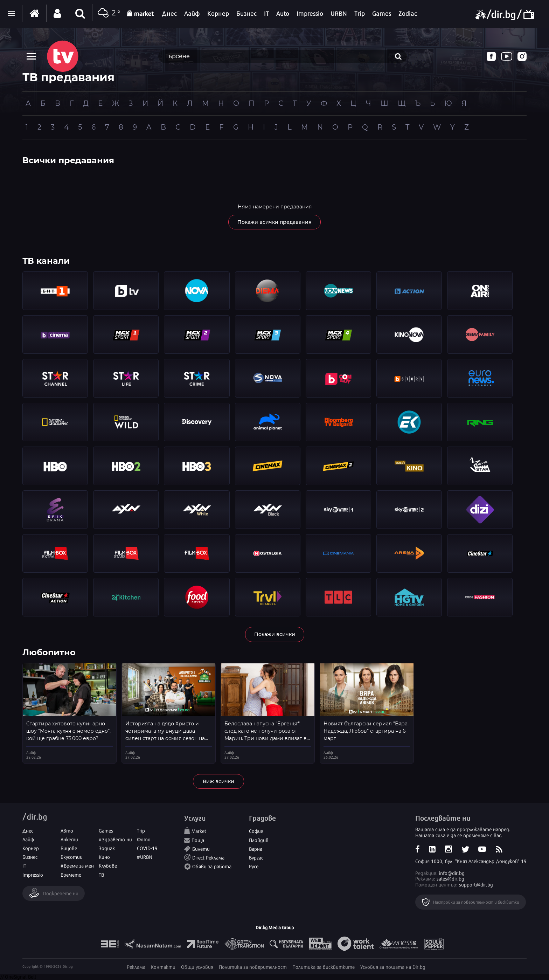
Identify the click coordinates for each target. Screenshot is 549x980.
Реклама (136, 967)
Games (106, 830)
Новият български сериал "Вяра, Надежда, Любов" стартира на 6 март (366, 731)
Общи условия (197, 967)
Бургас (256, 857)
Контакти (163, 967)
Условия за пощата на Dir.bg (393, 967)
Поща (198, 840)
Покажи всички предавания (274, 222)
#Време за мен (77, 865)
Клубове (108, 865)
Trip (141, 830)
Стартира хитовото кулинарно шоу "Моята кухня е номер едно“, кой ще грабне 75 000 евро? (68, 731)
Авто (67, 830)
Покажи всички (275, 634)
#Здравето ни (115, 839)
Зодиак (107, 848)
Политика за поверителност (253, 967)
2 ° (108, 13)
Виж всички (218, 781)
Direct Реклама (208, 857)
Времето (71, 874)
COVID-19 (147, 848)
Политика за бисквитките (324, 967)
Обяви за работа (212, 866)
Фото (144, 839)
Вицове (69, 848)
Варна (256, 848)
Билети (201, 848)
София (256, 831)
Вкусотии (72, 857)
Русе (254, 866)
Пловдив (259, 840)
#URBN (145, 857)
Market (199, 831)
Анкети (69, 839)
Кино (104, 857)
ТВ (101, 874)
